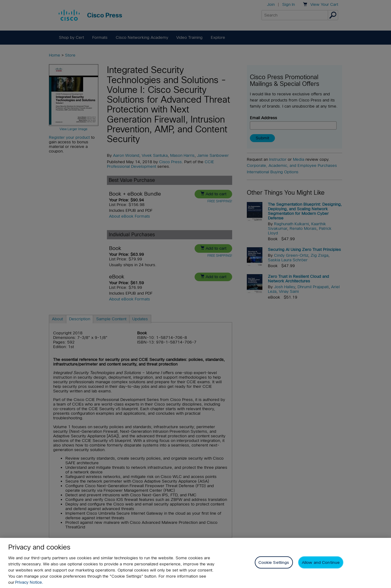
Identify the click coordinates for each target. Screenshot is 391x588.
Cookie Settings (274, 562)
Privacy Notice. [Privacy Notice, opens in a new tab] (29, 582)
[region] (195, 563)
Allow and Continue (321, 562)
